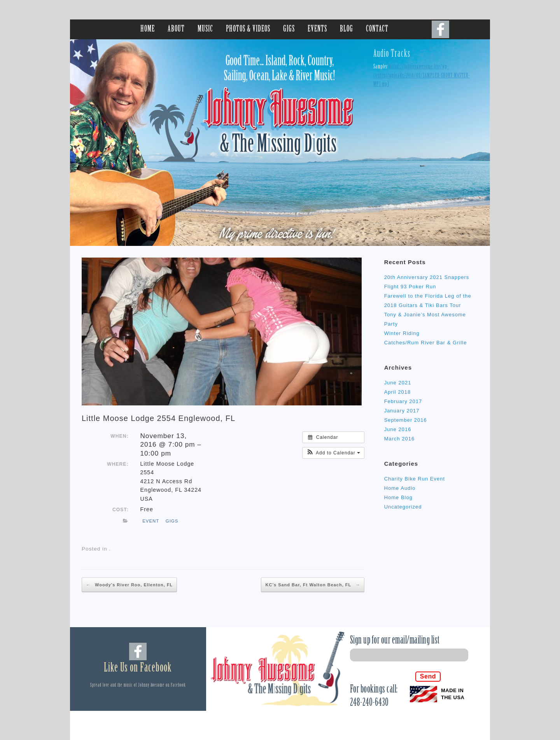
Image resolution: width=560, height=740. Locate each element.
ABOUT (176, 29)
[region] (280, 143)
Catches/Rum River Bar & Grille (426, 343)
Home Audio (400, 488)
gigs (172, 521)
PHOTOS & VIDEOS (248, 29)
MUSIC (205, 29)
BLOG (346, 29)
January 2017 (402, 411)
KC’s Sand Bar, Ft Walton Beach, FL (313, 585)
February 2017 (403, 401)
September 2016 (406, 420)
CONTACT (377, 29)
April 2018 (398, 392)
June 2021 (398, 383)
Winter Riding (402, 333)
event (151, 521)
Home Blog (398, 497)
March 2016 (400, 439)
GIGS (289, 29)
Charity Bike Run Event (415, 479)
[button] (333, 453)
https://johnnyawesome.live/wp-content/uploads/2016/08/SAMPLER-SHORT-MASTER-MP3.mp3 (422, 76)
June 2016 (398, 429)
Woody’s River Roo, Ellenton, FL (129, 585)
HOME (148, 29)
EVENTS (317, 29)
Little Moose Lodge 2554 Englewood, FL (158, 418)
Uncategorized (403, 507)
